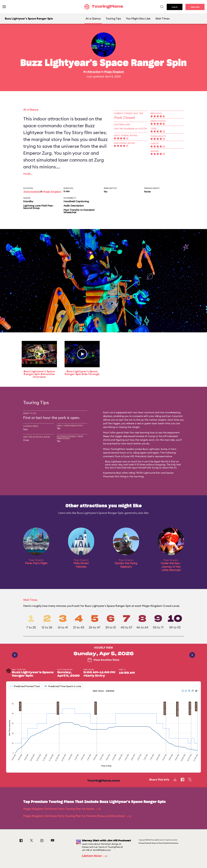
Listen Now (96, 856)
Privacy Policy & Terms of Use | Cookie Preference (159, 843)
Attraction (94, 72)
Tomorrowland (32, 192)
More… (28, 174)
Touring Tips (113, 19)
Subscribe (195, 7)
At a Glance (93, 19)
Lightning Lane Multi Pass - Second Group (39, 207)
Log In (175, 7)
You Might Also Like (138, 19)
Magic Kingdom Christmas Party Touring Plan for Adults (62, 809)
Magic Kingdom (114, 72)
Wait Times (163, 19)
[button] (183, 691)
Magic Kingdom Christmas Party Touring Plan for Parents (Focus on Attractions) (77, 816)
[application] (103, 729)
